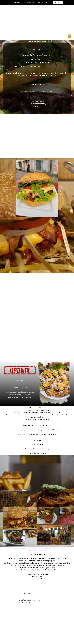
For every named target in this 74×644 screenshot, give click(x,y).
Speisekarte (37, 78)
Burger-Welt (43, 550)
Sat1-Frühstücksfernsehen (45, 548)
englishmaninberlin (33, 550)
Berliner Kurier (32, 548)
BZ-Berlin (56, 548)
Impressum (27, 593)
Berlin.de (63, 548)
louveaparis (23, 548)
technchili (15, 548)
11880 (9, 548)
